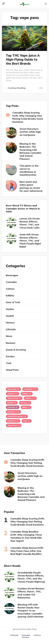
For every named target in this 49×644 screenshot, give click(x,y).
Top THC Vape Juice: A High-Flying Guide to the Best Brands (23, 59)
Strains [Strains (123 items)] (13, 421)
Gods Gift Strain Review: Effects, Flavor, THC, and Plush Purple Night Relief (30, 241)
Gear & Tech (13, 302)
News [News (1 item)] (26, 407)
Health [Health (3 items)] (12, 403)
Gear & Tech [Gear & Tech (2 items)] (14, 398)
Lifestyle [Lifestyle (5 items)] (13, 407)
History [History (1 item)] (25, 403)
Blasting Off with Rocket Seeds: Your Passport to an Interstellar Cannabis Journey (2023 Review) (31, 611)
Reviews (11, 343)
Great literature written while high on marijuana (30, 132)
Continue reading (17, 88)
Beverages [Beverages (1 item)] (13, 389)
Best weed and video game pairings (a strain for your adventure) (31, 186)
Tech (9, 363)
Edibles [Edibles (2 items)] (27, 394)
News (9, 336)
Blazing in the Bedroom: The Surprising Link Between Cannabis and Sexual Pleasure (30, 151)
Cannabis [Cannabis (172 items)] (30, 389)
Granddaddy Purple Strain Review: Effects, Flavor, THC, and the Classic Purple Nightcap (31, 577)
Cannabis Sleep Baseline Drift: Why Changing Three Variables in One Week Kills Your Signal (26, 536)
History (10, 323)
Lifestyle (11, 329)
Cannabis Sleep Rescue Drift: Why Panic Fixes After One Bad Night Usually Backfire (27, 551)
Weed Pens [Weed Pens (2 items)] (14, 425)
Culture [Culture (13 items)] (13, 394)
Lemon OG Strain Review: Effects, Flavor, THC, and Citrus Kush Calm (30, 223)
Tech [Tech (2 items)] (27, 421)
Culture (10, 289)
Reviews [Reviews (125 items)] (13, 412)
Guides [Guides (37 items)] (30, 398)
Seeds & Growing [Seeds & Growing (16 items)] (17, 416)
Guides (10, 309)
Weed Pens (12, 370)
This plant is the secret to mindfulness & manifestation (29, 170)
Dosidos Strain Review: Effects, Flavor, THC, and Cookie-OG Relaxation (31, 593)
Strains (10, 356)
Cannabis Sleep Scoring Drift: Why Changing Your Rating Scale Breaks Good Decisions (28, 117)
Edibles (10, 296)
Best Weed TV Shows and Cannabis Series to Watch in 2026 (23, 209)
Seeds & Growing (16, 350)
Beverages (12, 275)
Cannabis (11, 282)
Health (10, 316)
